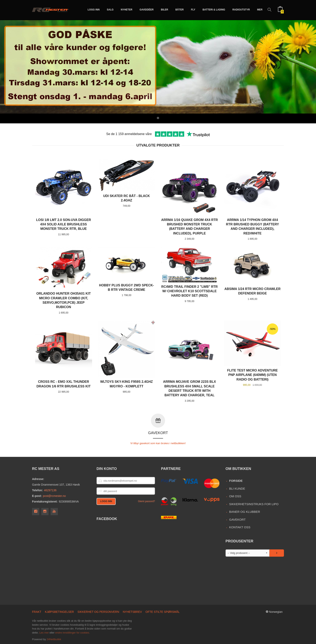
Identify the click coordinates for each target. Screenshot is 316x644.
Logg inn (94, 10)
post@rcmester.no (54, 496)
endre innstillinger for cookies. (73, 633)
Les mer (44, 633)
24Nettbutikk (54, 639)
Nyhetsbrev (132, 612)
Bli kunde (237, 489)
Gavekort (237, 520)
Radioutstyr (241, 10)
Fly (193, 10)
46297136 (50, 490)
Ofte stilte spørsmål (163, 612)
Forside (236, 481)
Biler (164, 10)
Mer (260, 10)
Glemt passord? (146, 501)
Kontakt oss (240, 527)
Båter (179, 10)
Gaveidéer (147, 10)
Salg (110, 10)
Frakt (37, 612)
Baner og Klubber (245, 512)
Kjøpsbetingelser (59, 612)
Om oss (235, 496)
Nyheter (126, 10)
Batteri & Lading (214, 10)
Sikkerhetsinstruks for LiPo (254, 504)
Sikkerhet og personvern (98, 612)
